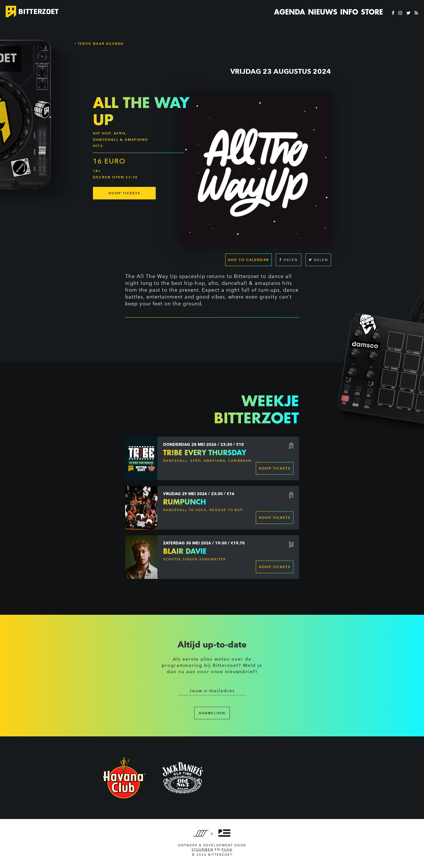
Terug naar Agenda (99, 44)
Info (349, 12)
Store (372, 12)
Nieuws (323, 12)
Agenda (290, 12)
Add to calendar (248, 260)
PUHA (227, 850)
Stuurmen (202, 850)
